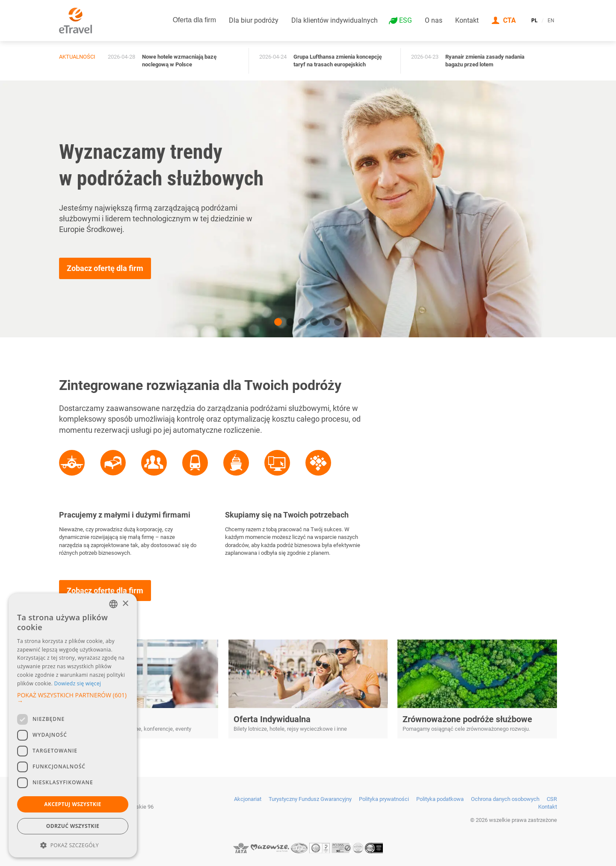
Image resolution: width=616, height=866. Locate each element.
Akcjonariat (248, 799)
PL (535, 21)
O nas (434, 20)
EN (551, 21)
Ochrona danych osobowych (505, 799)
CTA (509, 20)
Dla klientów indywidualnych (335, 20)
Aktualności (77, 57)
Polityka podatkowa (440, 799)
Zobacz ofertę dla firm (105, 268)
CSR (552, 799)
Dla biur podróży (254, 20)
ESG (406, 21)
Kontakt (467, 20)
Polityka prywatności (384, 799)
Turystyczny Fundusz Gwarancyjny (310, 799)
